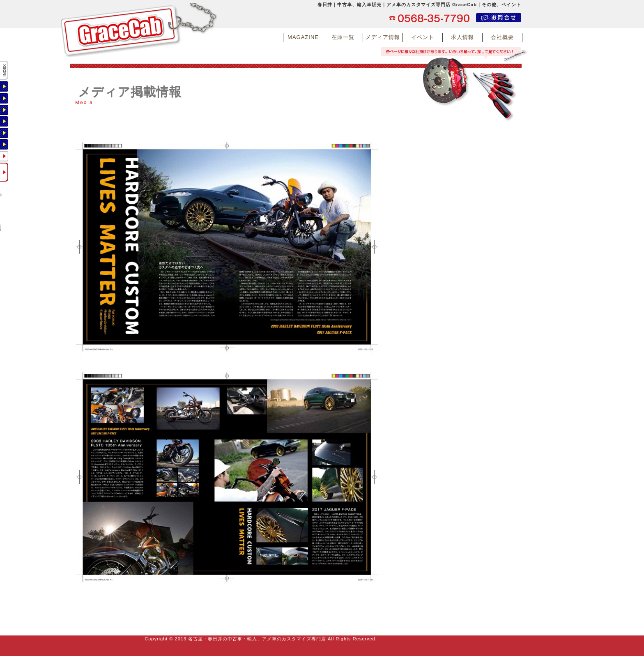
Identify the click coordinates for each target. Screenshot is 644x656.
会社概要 (502, 37)
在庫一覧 (343, 37)
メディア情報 (383, 37)
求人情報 (462, 37)
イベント (423, 37)
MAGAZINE (303, 37)
